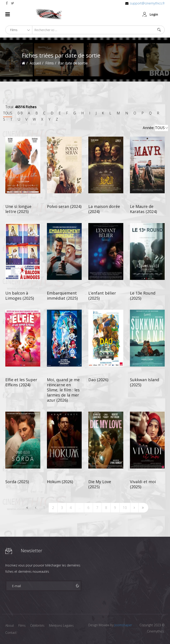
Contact (11, 633)
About (10, 625)
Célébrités (37, 625)
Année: (155, 128)
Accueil (35, 63)
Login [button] (154, 14)
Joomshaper (123, 625)
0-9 (20, 113)
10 (125, 508)
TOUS (8, 113)
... (80, 508)
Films (22, 625)
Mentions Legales (61, 625)
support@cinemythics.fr (147, 3)
